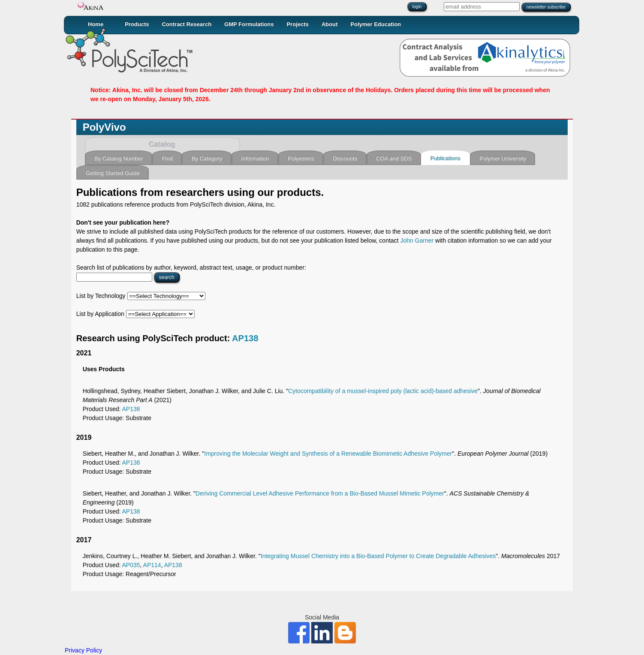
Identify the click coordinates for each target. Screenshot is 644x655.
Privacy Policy (83, 650)
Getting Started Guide (113, 173)
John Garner (417, 240)
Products (137, 24)
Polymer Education (376, 24)
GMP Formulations (249, 24)
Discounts (345, 158)
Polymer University (503, 158)
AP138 (245, 338)
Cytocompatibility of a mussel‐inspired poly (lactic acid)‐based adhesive (383, 391)
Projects (297, 24)
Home (96, 24)
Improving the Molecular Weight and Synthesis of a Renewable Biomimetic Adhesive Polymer (328, 454)
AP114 (152, 565)
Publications (445, 158)
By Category (207, 158)
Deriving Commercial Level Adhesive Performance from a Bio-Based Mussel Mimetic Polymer (320, 493)
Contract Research (187, 24)
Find (167, 158)
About (330, 24)
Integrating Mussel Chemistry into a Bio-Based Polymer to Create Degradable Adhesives (378, 556)
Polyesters (301, 158)
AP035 (131, 565)
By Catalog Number (119, 158)
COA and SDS (394, 158)
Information (255, 158)
